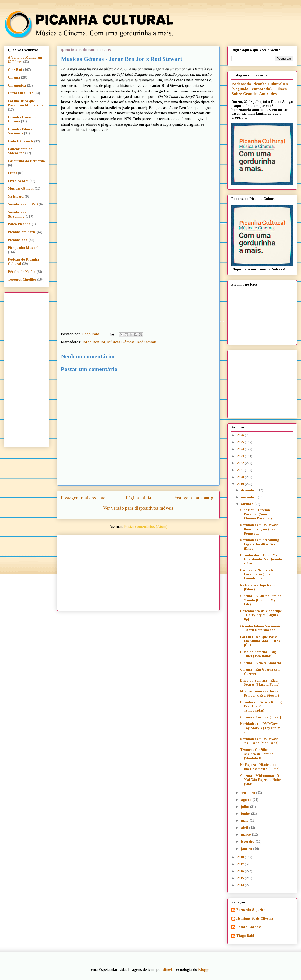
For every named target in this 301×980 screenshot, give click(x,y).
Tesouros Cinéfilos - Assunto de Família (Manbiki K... (257, 754)
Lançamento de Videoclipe (20, 151)
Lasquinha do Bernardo (26, 161)
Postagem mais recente (83, 498)
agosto (247, 800)
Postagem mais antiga (194, 498)
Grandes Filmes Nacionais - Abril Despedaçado (260, 628)
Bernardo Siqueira (251, 910)
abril (245, 828)
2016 (241, 871)
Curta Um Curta (21, 93)
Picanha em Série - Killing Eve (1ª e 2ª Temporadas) (261, 706)
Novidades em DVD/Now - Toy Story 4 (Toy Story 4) (260, 728)
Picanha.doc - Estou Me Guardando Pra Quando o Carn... (261, 559)
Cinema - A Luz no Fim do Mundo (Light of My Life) (261, 600)
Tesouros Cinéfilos (22, 280)
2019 (241, 484)
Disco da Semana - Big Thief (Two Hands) (258, 654)
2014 (241, 885)
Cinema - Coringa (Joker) (261, 717)
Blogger (205, 970)
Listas (12, 173)
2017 (241, 864)
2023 (241, 456)
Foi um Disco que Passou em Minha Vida (26, 103)
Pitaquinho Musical (23, 248)
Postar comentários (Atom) (146, 527)
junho (246, 814)
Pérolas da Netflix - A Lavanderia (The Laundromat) (256, 574)
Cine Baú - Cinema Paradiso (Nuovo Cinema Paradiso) (256, 514)
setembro (248, 793)
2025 (241, 442)
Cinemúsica (17, 85)
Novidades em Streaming (19, 214)
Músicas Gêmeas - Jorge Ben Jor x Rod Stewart (260, 693)
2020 (241, 477)
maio (245, 821)
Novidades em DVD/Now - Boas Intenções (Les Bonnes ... (260, 529)
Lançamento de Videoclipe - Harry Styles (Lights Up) (261, 615)
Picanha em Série (22, 232)
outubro (248, 504)
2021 (241, 470)
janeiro (247, 849)
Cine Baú (15, 70)
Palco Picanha (19, 224)
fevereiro (248, 841)
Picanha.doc (18, 240)
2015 (241, 878)
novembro (249, 497)
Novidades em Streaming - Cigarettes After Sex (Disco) (261, 544)
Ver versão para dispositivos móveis (138, 508)
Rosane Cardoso (249, 927)
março (246, 835)
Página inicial (139, 498)
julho (245, 807)
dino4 (167, 970)
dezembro (249, 490)
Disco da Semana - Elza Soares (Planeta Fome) (260, 683)
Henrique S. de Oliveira (255, 918)
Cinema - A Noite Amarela (261, 663)
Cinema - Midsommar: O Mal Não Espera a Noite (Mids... (260, 780)
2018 (241, 857)
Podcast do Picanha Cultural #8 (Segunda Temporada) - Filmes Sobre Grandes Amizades (260, 89)
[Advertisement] (144, 571)
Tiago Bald (245, 936)
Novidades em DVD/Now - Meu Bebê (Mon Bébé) (260, 741)
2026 (241, 435)
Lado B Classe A (20, 141)
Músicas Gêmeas (121, 342)
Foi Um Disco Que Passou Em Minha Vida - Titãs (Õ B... (260, 641)
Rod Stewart (147, 342)
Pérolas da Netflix (22, 272)
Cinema (14, 78)
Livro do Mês (18, 181)
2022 (241, 463)
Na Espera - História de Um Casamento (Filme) (260, 767)
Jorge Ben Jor (94, 342)
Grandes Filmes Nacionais (20, 131)
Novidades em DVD (23, 204)
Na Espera (16, 196)
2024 (241, 449)
